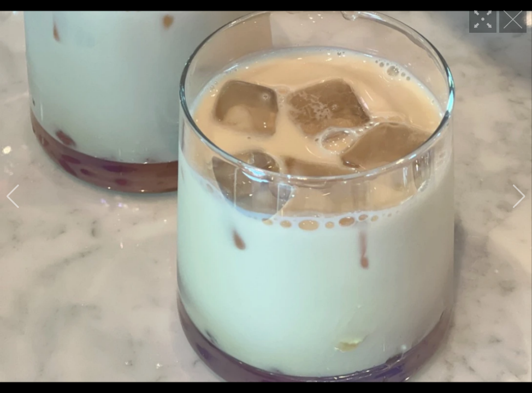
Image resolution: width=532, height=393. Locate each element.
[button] (13, 196)
